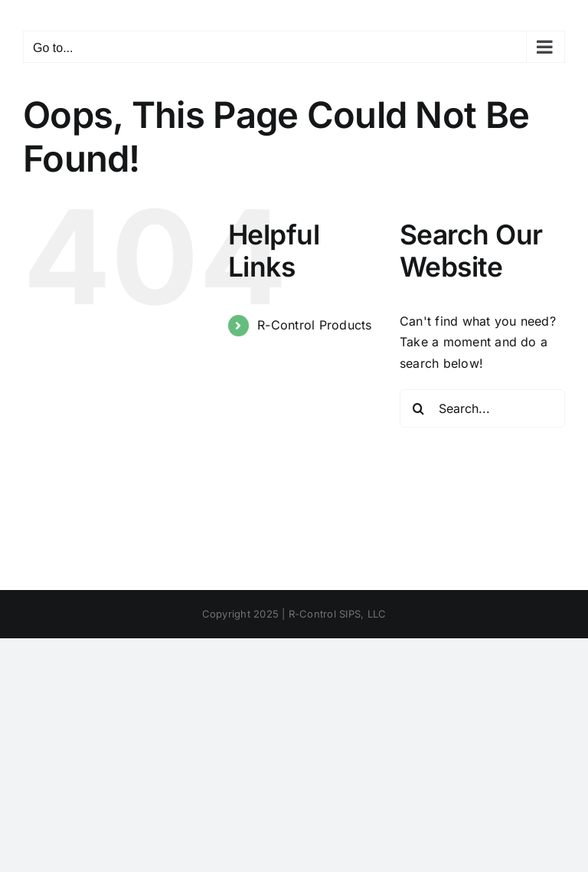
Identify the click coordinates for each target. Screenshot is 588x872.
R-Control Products (314, 325)
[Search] (419, 408)
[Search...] (482, 408)
